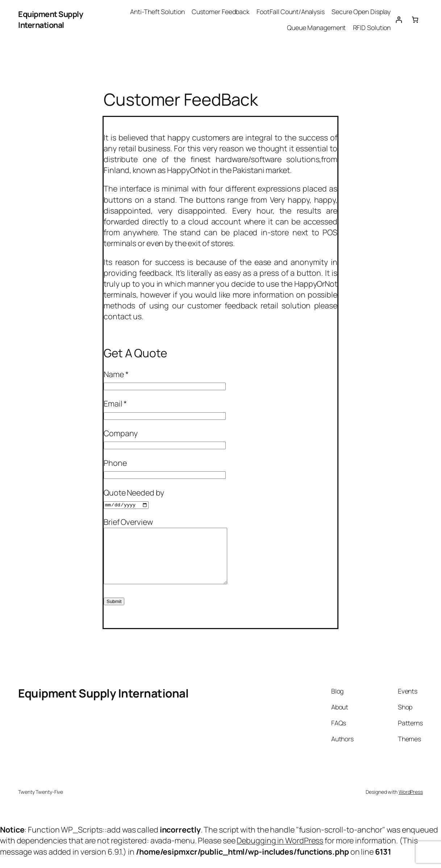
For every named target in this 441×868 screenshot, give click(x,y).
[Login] (399, 20)
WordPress (411, 803)
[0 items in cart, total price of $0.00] (415, 20)
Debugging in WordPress (280, 851)
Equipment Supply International (51, 19)
